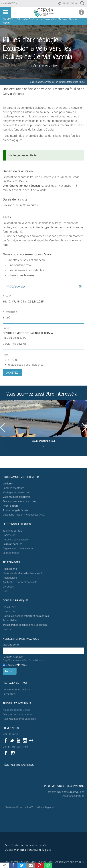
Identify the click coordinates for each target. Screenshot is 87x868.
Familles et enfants (13, 488)
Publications (10, 569)
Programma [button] (15, 287)
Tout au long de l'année (16, 510)
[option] (43, 425)
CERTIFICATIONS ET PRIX (70, 862)
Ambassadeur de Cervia (16, 710)
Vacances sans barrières (17, 497)
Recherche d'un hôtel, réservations (65, 792)
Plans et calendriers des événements (23, 573)
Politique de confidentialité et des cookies (26, 616)
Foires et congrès (12, 544)
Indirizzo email (11, 645)
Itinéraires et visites (44, 66)
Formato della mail (23, 659)
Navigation (10, 3)
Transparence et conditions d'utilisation (25, 625)
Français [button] (69, 3)
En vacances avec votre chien (19, 501)
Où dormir (8, 484)
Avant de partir (11, 506)
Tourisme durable (12, 531)
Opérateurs (9, 535)
